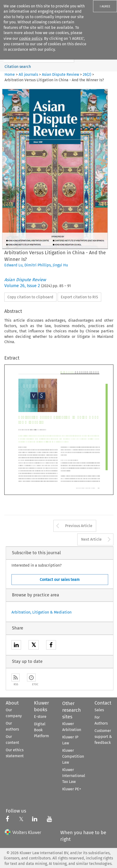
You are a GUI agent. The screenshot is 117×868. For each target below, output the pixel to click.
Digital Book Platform (42, 730)
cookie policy (31, 38)
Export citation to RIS (79, 297)
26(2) (87, 74)
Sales (99, 710)
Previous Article (79, 526)
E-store (40, 717)
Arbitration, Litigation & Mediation (42, 612)
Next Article (91, 539)
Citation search (18, 67)
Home (10, 74)
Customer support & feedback (103, 737)
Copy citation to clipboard (30, 297)
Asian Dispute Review (60, 74)
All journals (29, 74)
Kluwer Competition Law (73, 756)
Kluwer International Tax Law (74, 776)
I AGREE (105, 6)
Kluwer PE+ (72, 789)
